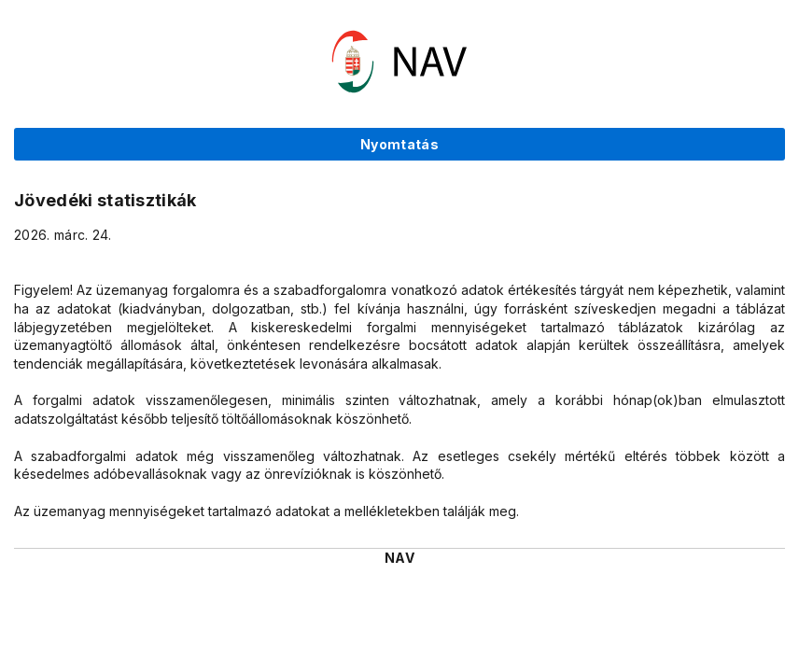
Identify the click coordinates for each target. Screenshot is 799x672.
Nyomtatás (399, 144)
